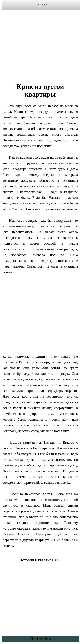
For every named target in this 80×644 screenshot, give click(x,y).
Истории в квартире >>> (40, 560)
